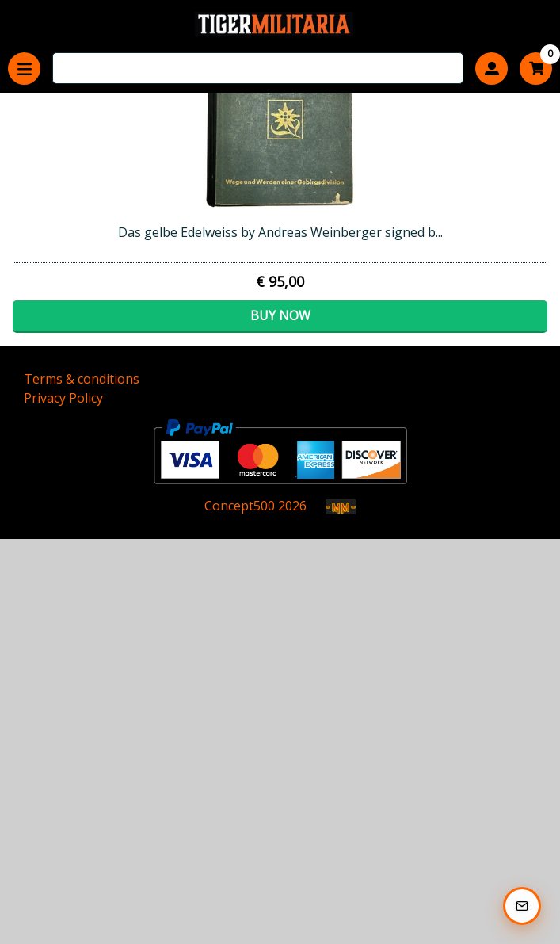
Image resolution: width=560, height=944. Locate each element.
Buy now (280, 315)
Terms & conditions (82, 379)
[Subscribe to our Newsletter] (522, 906)
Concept (240, 506)
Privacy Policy (63, 398)
